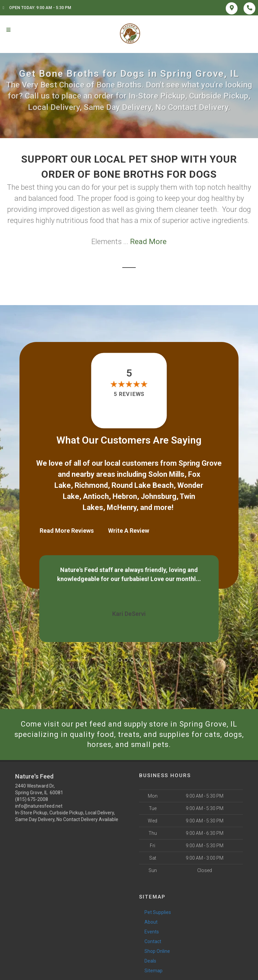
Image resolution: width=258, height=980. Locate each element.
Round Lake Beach (143, 485)
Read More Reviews (67, 531)
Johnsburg (159, 496)
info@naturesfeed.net (39, 806)
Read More (148, 242)
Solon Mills (166, 474)
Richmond (91, 485)
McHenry (122, 507)
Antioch (96, 496)
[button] (120, 660)
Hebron (125, 496)
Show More (129, 588)
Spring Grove (200, 463)
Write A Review (129, 531)
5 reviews (129, 394)
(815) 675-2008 (32, 799)
